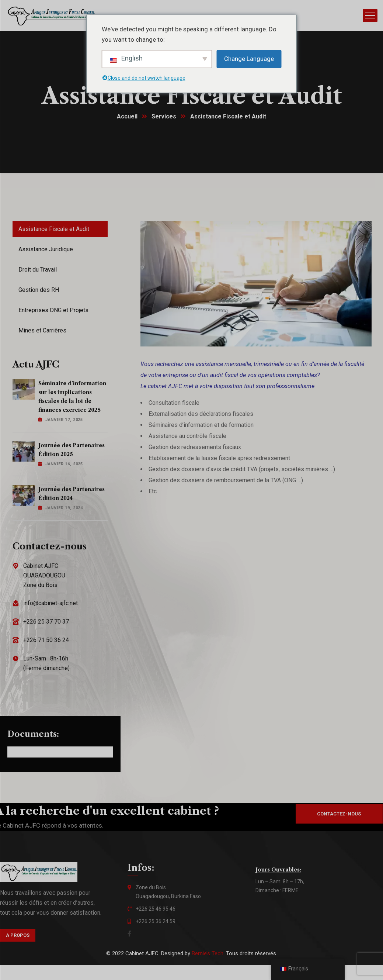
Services (164, 117)
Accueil (127, 117)
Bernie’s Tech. (208, 954)
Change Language (249, 59)
